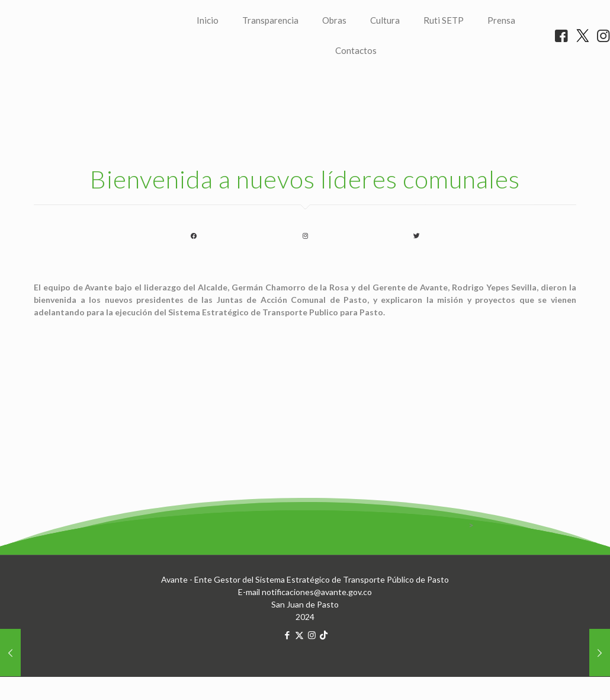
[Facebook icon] (287, 677)
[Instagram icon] (312, 677)
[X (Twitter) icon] (299, 677)
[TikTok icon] (324, 677)
